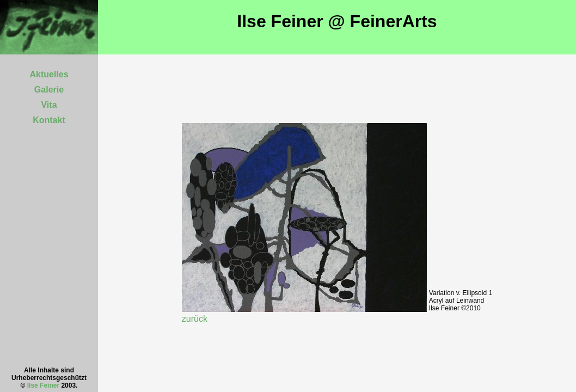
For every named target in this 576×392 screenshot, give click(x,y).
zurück (195, 319)
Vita (49, 105)
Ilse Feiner (43, 385)
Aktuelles (49, 74)
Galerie (49, 90)
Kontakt (49, 120)
